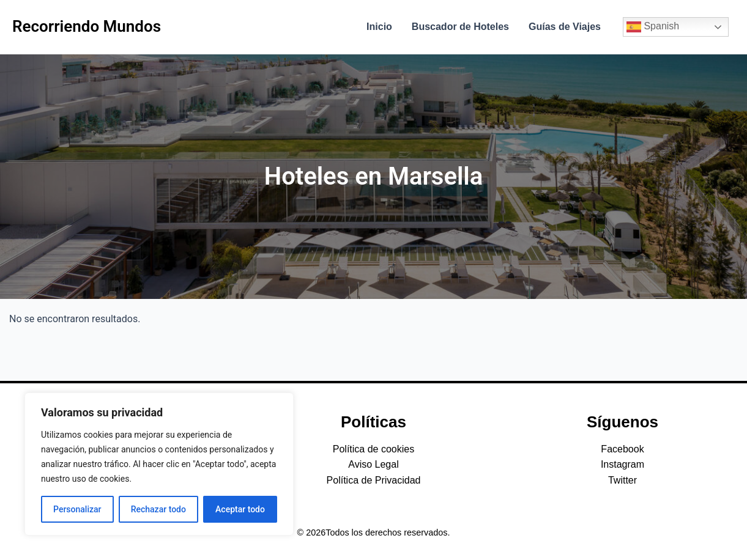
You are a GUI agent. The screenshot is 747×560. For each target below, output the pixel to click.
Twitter (622, 480)
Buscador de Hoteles (460, 27)
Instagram (622, 464)
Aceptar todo (240, 509)
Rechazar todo (158, 509)
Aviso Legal (373, 464)
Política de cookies (373, 449)
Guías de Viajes (565, 27)
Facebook (622, 449)
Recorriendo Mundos (87, 26)
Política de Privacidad (374, 480)
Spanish (653, 27)
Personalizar (77, 509)
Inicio (379, 27)
